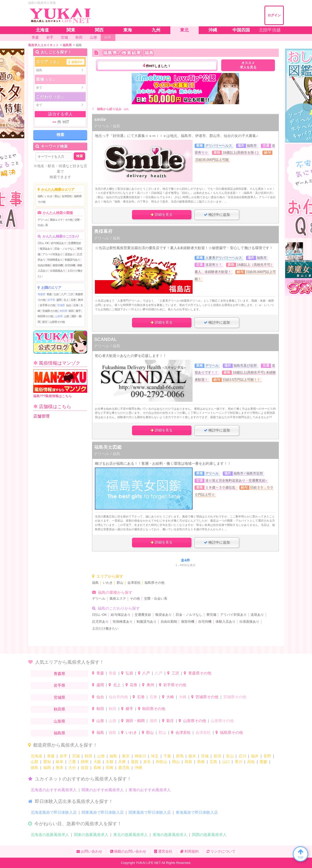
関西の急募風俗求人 (209, 835)
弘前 (56, 294)
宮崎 (109, 768)
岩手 (63, 756)
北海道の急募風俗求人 (50, 835)
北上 (66, 300)
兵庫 (122, 762)
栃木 (192, 756)
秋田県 (63, 311)
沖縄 (138, 768)
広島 (214, 762)
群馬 (180, 756)
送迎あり (70, 254)
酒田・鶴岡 (135, 721)
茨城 (205, 756)
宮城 (76, 756)
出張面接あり (58, 271)
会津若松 (67, 196)
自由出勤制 (44, 265)
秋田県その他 (45, 316)
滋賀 (135, 762)
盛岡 (59, 300)
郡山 (57, 196)
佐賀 (85, 768)
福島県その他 (154, 583)
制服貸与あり (72, 260)
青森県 (41, 294)
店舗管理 (41, 416)
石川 (242, 756)
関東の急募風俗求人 (91, 835)
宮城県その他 (50, 311)
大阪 (97, 762)
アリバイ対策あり (52, 254)
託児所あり (100, 622)
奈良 (147, 762)
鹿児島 (124, 768)
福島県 (59, 733)
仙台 (69, 305)
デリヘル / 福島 (107, 126)
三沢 (71, 294)
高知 (251, 762)
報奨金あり (46, 249)
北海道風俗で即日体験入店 (54, 812)
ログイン (274, 15)
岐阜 (60, 762)
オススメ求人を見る (248, 65)
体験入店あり (226, 622)
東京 (126, 756)
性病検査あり (55, 260)
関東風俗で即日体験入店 (103, 812)
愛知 (47, 762)
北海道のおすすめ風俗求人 (54, 790)
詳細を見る (162, 215)
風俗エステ (56, 220)
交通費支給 (74, 243)
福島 (40, 196)
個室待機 (58, 265)
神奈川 (140, 756)
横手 (78, 311)
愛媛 (263, 762)
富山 (230, 756)
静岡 (85, 762)
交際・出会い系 (156, 599)
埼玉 (155, 756)
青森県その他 (200, 673)
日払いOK (43, 243)
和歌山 (161, 762)
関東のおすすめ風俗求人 (103, 790)
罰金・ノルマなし (65, 249)
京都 (109, 762)
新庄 (45, 322)
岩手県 (51, 300)
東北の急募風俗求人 (131, 835)
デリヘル (43, 220)
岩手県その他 (47, 305)
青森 (49, 294)
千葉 (167, 756)
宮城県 (61, 305)
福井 (255, 756)
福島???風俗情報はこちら (60, 384)
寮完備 (211, 615)
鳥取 (188, 762)
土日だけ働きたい (105, 629)
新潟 (217, 756)
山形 (66, 316)
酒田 (153, 721)
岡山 (176, 762)
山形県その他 (57, 322)
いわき (49, 196)
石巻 (76, 305)
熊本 (60, 768)
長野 (267, 756)
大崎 (170, 697)
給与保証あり (59, 243)
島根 (201, 762)
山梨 (35, 762)
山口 (226, 762)
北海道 (36, 756)
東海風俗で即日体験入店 (197, 812)
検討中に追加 (217, 215)
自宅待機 (70, 265)
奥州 (80, 300)
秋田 (71, 311)
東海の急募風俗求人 (170, 835)
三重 (72, 762)
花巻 (73, 300)
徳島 (35, 768)
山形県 (59, 316)
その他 (69, 220)
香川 (239, 762)
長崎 (97, 768)
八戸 (63, 294)
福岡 (47, 768)
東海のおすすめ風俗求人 (150, 790)
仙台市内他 (118, 697)
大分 (72, 768)
